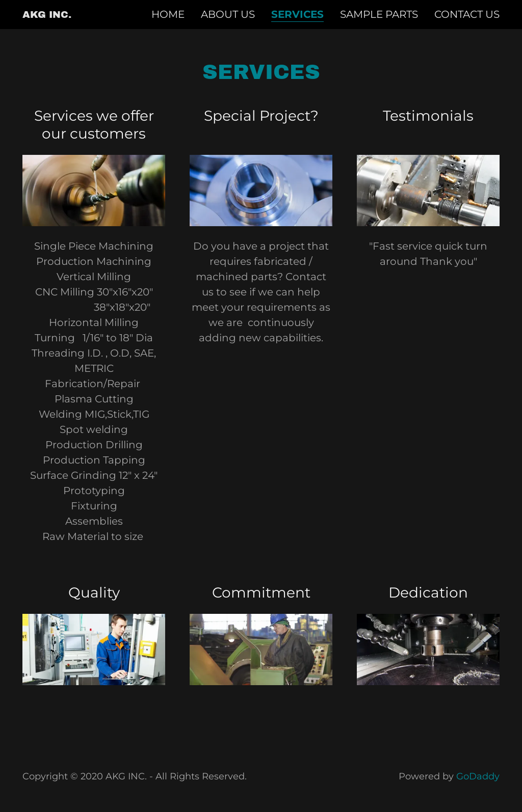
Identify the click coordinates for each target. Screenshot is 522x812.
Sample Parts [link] (379, 14)
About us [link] (228, 14)
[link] (47, 14)
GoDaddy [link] (478, 776)
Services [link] (297, 14)
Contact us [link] (467, 14)
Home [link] (168, 14)
